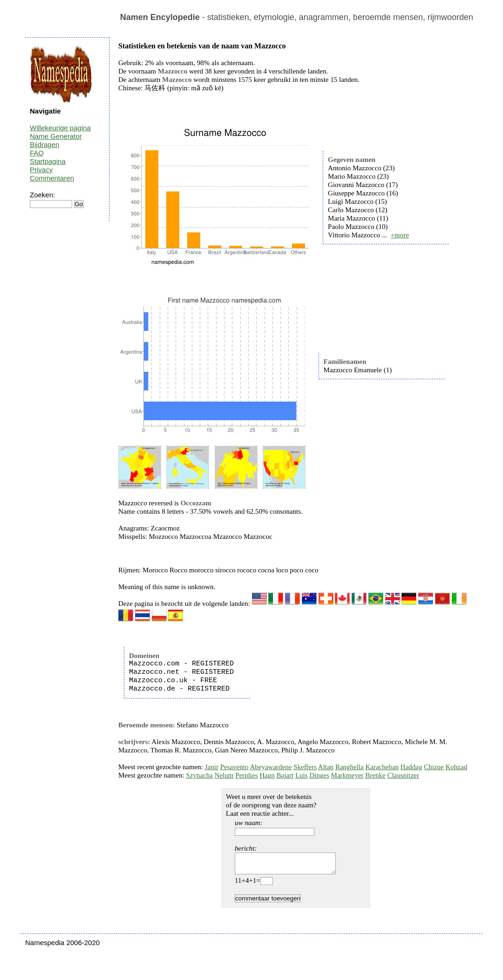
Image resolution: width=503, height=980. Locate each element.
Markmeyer (347, 775)
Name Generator (56, 136)
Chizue (434, 767)
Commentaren (52, 178)
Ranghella (350, 767)
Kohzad (456, 767)
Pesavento (235, 767)
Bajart (285, 775)
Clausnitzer (403, 775)
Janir (212, 767)
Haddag (411, 767)
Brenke (375, 775)
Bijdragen (44, 144)
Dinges (319, 775)
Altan (326, 767)
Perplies (246, 775)
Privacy (41, 170)
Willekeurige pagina (60, 128)
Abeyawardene (271, 767)
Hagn (267, 775)
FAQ (37, 153)
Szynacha (199, 775)
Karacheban (382, 767)
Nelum (224, 775)
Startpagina (48, 161)
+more (400, 235)
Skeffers (305, 767)
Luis (302, 775)
